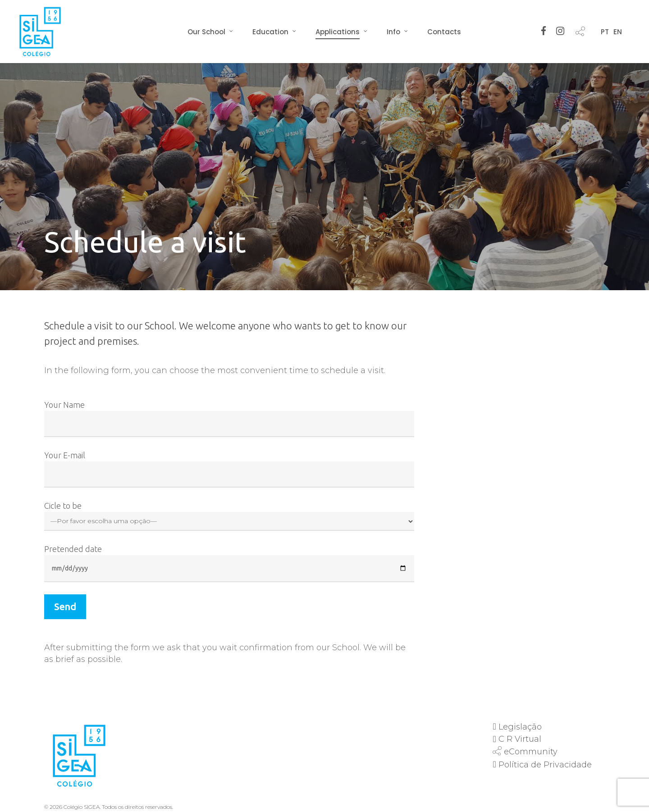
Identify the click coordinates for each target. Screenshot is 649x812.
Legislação (520, 727)
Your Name (229, 419)
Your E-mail (229, 469)
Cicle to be (229, 516)
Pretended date (229, 563)
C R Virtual (520, 739)
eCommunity (531, 752)
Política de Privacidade (545, 765)
